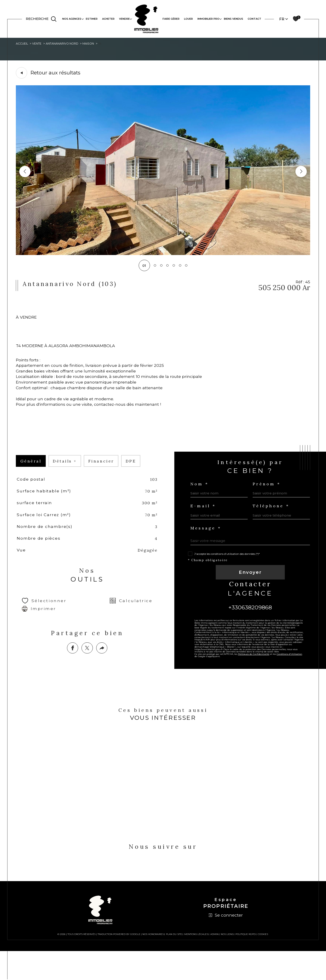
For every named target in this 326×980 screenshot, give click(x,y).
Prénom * (268, 503)
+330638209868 (250, 632)
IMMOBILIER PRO (208, 19)
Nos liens (227, 963)
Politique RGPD (245, 963)
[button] (301, 173)
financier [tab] (108, 479)
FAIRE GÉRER (171, 19)
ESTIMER (92, 19)
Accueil (23, 44)
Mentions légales (196, 963)
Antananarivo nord (68, 44)
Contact (254, 19)
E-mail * (205, 526)
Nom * (201, 503)
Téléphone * (273, 526)
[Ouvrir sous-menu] (83, 19)
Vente (40, 44)
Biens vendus (234, 19)
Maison (99, 44)
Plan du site (174, 963)
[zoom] (163, 255)
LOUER (188, 19)
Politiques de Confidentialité (258, 685)
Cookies (263, 963)
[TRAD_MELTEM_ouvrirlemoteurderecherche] (42, 19)
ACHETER (108, 19)
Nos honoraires (153, 963)
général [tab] (32, 479)
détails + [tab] (69, 479)
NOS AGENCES (72, 19)
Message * (208, 550)
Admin (214, 963)
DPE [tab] (140, 479)
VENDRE (124, 19)
